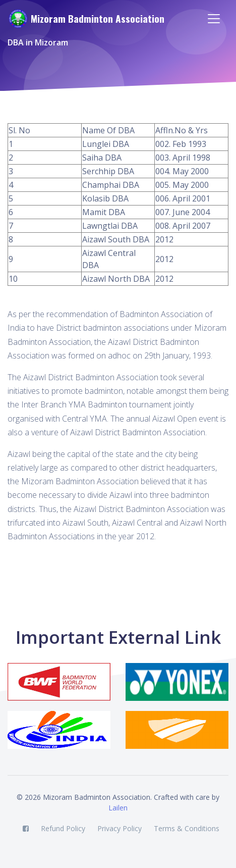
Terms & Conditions (187, 828)
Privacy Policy (120, 828)
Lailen (118, 808)
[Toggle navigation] (214, 19)
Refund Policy (63, 828)
